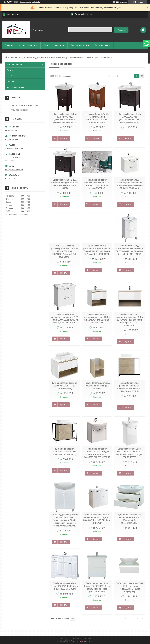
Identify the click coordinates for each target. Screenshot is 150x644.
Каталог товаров (27, 45)
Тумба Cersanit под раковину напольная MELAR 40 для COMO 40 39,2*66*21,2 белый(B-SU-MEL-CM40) (65, 251)
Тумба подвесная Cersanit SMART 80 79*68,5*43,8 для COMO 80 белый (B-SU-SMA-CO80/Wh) (97, 519)
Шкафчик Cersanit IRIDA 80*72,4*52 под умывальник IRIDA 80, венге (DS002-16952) (65, 184)
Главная (9, 45)
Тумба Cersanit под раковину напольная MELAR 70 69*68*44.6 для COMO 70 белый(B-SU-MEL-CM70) (65, 318)
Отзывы (10, 81)
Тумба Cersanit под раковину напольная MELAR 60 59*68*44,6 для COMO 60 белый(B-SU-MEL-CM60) (129, 250)
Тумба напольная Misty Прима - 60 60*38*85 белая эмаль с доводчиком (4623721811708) (97, 587)
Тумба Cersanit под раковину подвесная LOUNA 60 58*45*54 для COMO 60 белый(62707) (97, 318)
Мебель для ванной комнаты (41, 58)
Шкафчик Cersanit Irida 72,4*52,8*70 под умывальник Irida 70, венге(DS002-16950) (129, 118)
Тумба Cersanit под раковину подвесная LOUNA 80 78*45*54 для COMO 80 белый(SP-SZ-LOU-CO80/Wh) (129, 320)
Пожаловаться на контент (82, 641)
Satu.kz (88, 639)
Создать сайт (25, 2)
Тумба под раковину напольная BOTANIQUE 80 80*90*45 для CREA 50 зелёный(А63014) (97, 184)
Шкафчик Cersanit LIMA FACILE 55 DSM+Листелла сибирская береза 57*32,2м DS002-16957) (129, 453)
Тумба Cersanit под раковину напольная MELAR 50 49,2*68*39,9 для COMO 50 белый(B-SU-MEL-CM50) (97, 250)
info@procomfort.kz (14, 170)
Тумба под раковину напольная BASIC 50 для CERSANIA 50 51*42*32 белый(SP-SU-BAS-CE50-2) (97, 453)
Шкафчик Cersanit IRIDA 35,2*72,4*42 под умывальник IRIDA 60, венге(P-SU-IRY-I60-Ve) (65, 118)
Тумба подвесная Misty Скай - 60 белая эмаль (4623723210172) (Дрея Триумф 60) (129, 587)
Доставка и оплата (80, 45)
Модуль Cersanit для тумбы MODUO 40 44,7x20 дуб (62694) (97, 386)
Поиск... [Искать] (121, 30)
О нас (46, 45)
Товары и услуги (17, 58)
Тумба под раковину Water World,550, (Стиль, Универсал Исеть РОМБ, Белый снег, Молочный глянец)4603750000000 (65, 520)
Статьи (10, 70)
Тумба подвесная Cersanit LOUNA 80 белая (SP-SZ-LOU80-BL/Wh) (65, 386)
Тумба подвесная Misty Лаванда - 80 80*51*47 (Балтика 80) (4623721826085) (129, 519)
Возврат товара (103, 45)
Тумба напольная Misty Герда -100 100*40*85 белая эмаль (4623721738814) (65, 586)
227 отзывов (121, 2)
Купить (64, 138)
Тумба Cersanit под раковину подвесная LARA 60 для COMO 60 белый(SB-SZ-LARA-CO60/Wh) (129, 184)
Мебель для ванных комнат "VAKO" (74, 58)
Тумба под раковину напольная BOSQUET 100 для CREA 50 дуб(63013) (65, 452)
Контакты (60, 45)
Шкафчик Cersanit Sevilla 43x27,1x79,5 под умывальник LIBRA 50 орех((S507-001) (97, 118)
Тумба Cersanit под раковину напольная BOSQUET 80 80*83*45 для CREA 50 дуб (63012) (129, 387)
